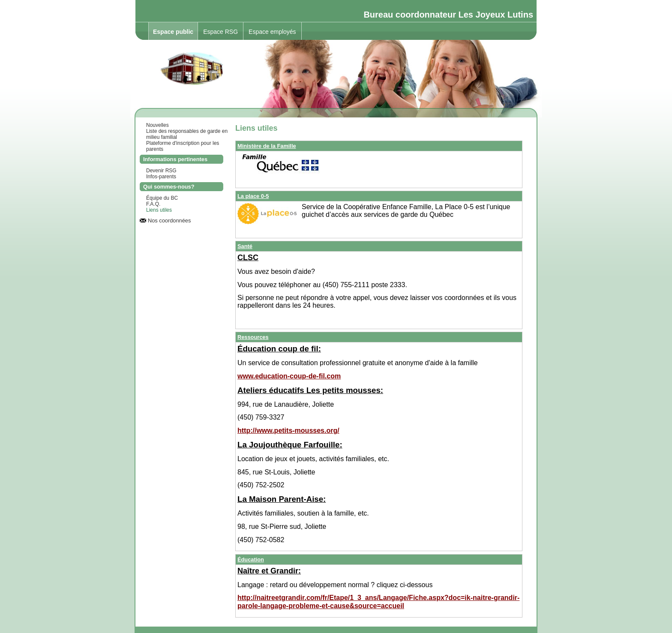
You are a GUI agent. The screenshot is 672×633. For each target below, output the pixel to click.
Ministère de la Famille (267, 146)
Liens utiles (159, 210)
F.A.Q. (153, 204)
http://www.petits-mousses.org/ (288, 430)
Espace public (173, 32)
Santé (245, 246)
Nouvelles (157, 125)
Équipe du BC (162, 198)
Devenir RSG (161, 171)
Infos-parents (161, 177)
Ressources (253, 337)
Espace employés (272, 32)
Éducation (251, 559)
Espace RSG (220, 32)
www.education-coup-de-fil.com (289, 376)
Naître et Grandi (266, 571)
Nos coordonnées (169, 220)
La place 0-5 (253, 196)
